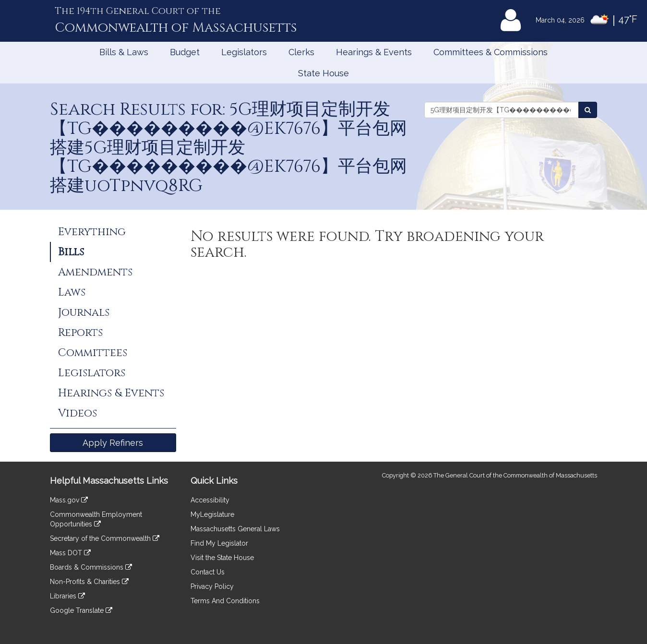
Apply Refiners (113, 443)
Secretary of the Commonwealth (105, 538)
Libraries (67, 596)
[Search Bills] (588, 110)
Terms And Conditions (225, 601)
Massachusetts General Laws (235, 529)
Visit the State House (222, 558)
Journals (84, 312)
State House (323, 73)
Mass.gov (69, 500)
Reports (80, 333)
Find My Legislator (219, 543)
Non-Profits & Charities (89, 582)
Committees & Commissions (491, 52)
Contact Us (208, 572)
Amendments (95, 272)
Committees (93, 353)
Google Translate (81, 610)
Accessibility (210, 500)
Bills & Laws (124, 52)
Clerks (301, 52)
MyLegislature (212, 514)
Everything (92, 232)
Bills (71, 252)
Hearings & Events (374, 52)
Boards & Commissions (91, 567)
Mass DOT (70, 553)
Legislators (244, 52)
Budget (185, 52)
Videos (78, 413)
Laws (72, 292)
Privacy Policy (212, 586)
